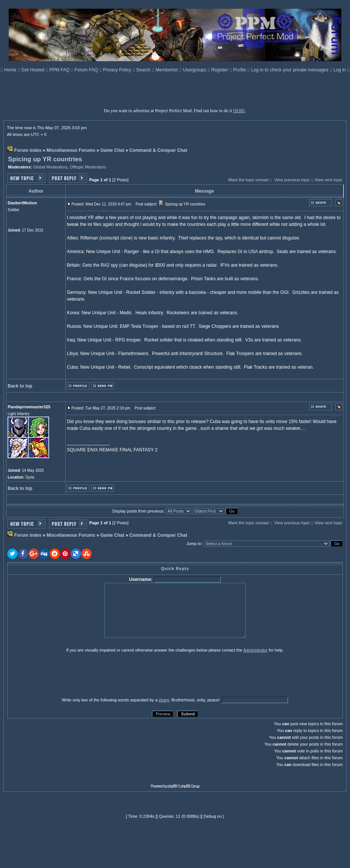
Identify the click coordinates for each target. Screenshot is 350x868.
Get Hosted (34, 70)
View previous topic (292, 180)
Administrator (255, 650)
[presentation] (66, 675)
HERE (239, 111)
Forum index (28, 150)
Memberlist (167, 70)
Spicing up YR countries (45, 159)
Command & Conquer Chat (158, 150)
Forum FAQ (87, 70)
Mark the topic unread (248, 180)
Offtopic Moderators (88, 167)
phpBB (172, 786)
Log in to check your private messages (290, 70)
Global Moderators (50, 167)
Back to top (20, 386)
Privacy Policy (118, 70)
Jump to (194, 544)
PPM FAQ (60, 70)
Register (220, 70)
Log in (340, 70)
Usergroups (195, 70)
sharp (164, 700)
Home (11, 70)
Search (144, 70)
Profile (240, 70)
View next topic (328, 180)
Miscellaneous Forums (71, 150)
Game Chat (112, 150)
